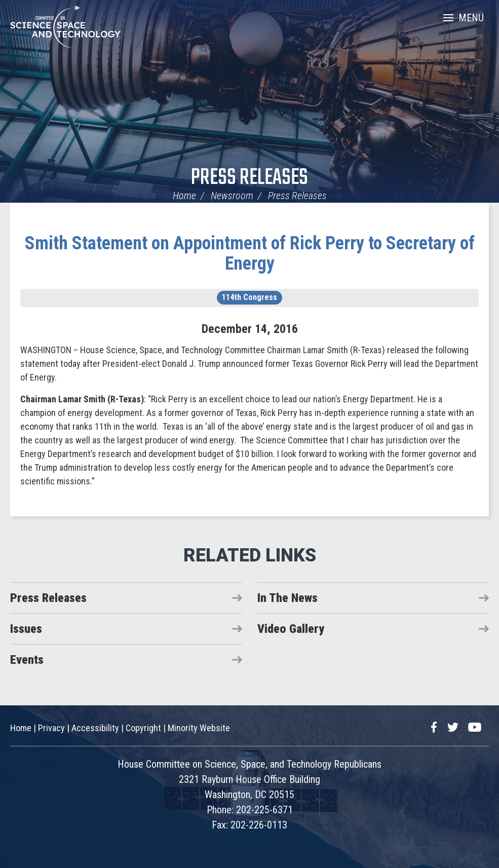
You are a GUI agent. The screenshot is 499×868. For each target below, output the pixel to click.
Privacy (51, 728)
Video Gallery (291, 629)
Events (27, 660)
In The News (287, 598)
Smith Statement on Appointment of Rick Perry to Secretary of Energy (250, 253)
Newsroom (232, 196)
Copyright (143, 728)
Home (184, 196)
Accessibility (95, 728)
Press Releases (249, 178)
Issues (26, 629)
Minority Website (199, 728)
